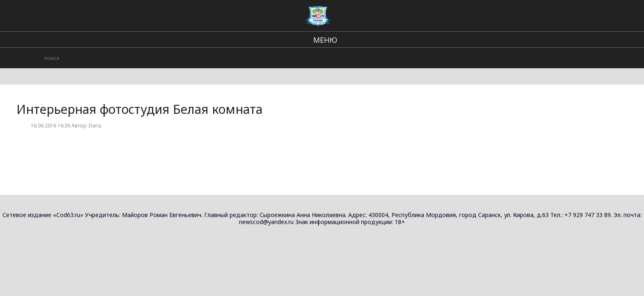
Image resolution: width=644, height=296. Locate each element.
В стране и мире (342, 16)
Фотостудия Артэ (497, 157)
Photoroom (488, 70)
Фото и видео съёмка (541, 57)
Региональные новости (274, 16)
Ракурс (482, 99)
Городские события (460, 16)
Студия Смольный (497, 128)
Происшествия (398, 16)
